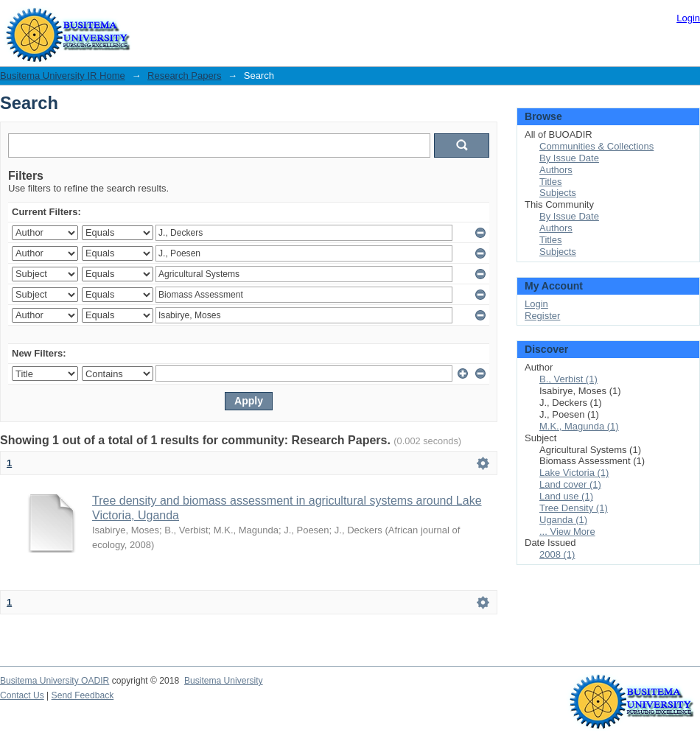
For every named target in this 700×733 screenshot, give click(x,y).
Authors (556, 170)
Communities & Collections (596, 146)
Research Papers (184, 76)
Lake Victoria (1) (574, 473)
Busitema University (224, 681)
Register (542, 316)
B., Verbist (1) (568, 379)
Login (688, 18)
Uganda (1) (563, 520)
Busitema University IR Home (63, 76)
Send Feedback (83, 695)
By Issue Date (569, 158)
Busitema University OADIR (55, 681)
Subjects (558, 193)
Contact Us (22, 695)
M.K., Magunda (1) (579, 426)
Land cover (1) (570, 484)
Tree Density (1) (574, 508)
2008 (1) (557, 554)
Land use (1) (566, 496)
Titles (551, 182)
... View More (567, 532)
